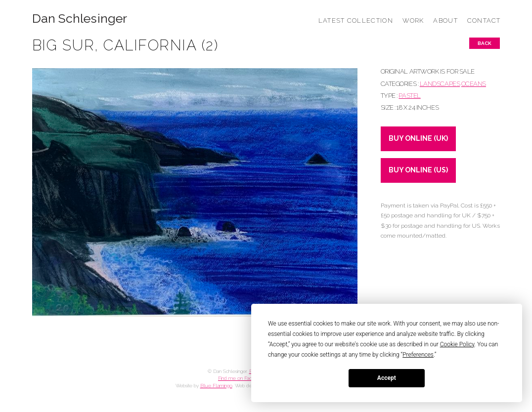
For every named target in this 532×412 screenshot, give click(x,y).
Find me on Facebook (242, 378)
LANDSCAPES (440, 84)
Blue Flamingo (216, 386)
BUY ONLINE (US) (418, 170)
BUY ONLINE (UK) (418, 138)
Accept (387, 378)
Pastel (409, 96)
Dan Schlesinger (80, 19)
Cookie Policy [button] (457, 344)
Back (485, 43)
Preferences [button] (418, 355)
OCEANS (474, 84)
